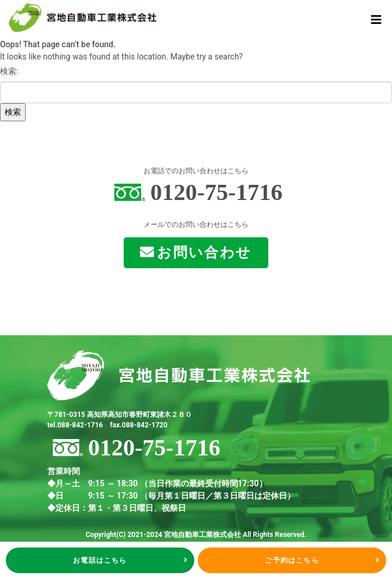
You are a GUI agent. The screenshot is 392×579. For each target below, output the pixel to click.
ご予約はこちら (322, 560)
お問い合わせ (196, 252)
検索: (9, 71)
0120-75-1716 (217, 192)
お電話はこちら (130, 560)
